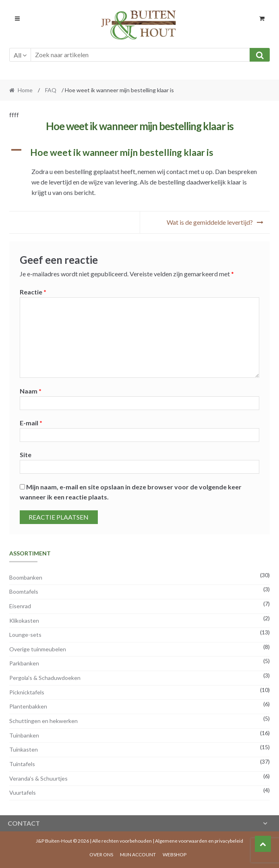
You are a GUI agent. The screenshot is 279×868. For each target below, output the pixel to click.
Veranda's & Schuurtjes (38, 778)
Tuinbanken (24, 735)
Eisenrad (20, 606)
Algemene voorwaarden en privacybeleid (199, 841)
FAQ (51, 90)
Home (25, 90)
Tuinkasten (24, 749)
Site (26, 455)
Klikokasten (24, 620)
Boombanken (26, 577)
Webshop (175, 855)
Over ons (101, 855)
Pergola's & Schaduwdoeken (45, 678)
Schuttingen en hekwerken (43, 721)
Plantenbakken (28, 706)
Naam (31, 391)
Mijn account (138, 855)
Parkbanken (24, 663)
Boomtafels (24, 591)
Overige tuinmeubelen (38, 649)
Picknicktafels (27, 692)
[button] (140, 153)
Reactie (33, 292)
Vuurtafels (23, 792)
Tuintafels (22, 764)
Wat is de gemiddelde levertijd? (210, 222)
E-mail (31, 423)
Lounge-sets (25, 635)
